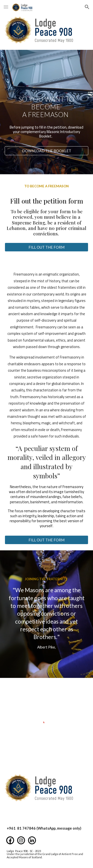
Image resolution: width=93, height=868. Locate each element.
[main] (47, 107)
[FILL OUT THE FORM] (47, 247)
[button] (6, 7)
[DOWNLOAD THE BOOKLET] (47, 151)
